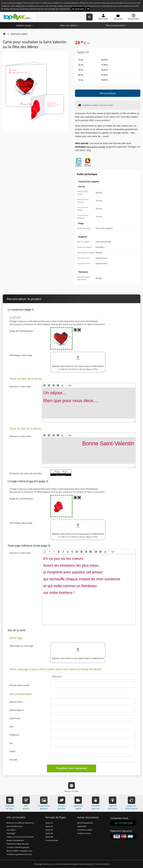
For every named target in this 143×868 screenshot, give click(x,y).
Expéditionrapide (78, 803)
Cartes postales (52, 840)
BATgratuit (26, 803)
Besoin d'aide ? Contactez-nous (19, 851)
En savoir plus (78, 9)
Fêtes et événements (116, 25)
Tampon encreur (84, 833)
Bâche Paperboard (85, 823)
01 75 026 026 (124, 823)
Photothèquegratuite (44, 803)
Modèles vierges (25, 25)
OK (88, 9)
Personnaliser (108, 93)
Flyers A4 (49, 826)
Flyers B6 (49, 837)
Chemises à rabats (85, 830)
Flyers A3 (49, 823)
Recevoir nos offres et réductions (20, 823)
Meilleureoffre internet (131, 803)
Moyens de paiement (15, 840)
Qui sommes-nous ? (15, 826)
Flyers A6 (49, 833)
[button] (45, 385)
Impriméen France (113, 803)
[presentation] (45, 385)
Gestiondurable (62, 803)
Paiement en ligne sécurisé (18, 844)
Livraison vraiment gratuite (18, 847)
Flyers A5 (49, 830)
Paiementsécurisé (96, 803)
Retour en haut (72, 787)
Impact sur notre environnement (20, 837)
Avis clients (11, 830)
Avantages (11, 833)
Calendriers (82, 826)
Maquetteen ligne (10, 803)
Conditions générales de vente (19, 854)
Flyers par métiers (70, 25)
